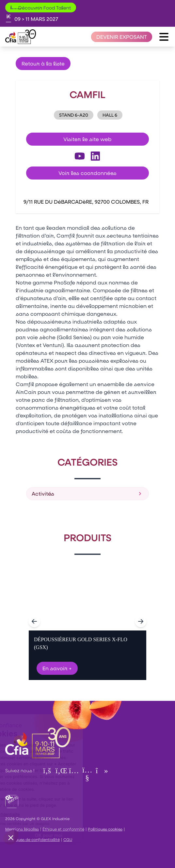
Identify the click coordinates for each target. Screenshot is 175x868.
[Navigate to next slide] (141, 621)
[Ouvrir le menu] (164, 37)
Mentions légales (22, 829)
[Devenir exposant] (122, 37)
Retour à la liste (43, 63)
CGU (68, 839)
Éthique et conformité (63, 829)
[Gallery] (87, 621)
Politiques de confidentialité (32, 839)
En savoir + (57, 668)
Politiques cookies (105, 829)
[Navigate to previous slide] (34, 621)
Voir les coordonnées (87, 173)
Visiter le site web (87, 139)
